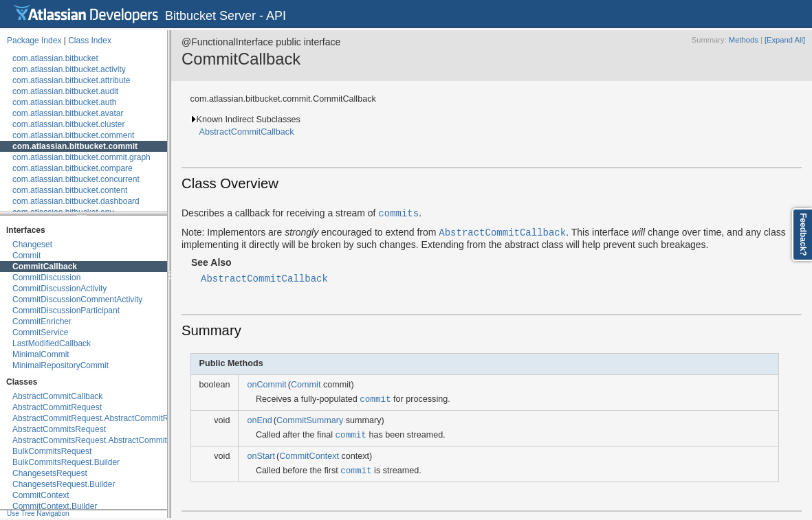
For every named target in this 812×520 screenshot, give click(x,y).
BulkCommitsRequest (52, 451)
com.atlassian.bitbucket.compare (73, 168)
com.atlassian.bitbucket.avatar (68, 113)
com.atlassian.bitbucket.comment (73, 135)
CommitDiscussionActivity (59, 289)
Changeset (32, 245)
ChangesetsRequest (50, 473)
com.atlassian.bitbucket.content (70, 190)
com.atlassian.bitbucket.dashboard (76, 201)
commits (398, 213)
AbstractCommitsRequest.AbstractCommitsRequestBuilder (120, 440)
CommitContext (41, 495)
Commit (26, 256)
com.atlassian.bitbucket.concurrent (76, 179)
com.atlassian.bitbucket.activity (69, 69)
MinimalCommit (41, 354)
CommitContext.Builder (55, 506)
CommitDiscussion (46, 278)
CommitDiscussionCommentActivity (77, 299)
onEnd (259, 420)
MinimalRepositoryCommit (61, 365)
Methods (744, 40)
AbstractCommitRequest (57, 407)
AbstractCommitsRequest (59, 429)
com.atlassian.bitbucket (55, 58)
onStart (261, 456)
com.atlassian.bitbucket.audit (65, 91)
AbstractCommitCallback (57, 396)
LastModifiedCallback (52, 343)
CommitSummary (310, 420)
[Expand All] (785, 40)
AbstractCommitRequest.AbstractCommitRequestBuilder (116, 418)
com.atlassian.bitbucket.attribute (71, 80)
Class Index (90, 41)
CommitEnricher (42, 321)
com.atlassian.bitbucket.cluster (68, 124)
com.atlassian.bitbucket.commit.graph (81, 157)
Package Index (34, 41)
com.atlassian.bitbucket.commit (75, 146)
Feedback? (803, 235)
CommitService (40, 332)
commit (375, 399)
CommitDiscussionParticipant (66, 310)
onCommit (266, 385)
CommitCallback (45, 267)
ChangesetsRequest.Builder (64, 484)
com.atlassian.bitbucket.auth (64, 102)
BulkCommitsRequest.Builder (66, 462)
